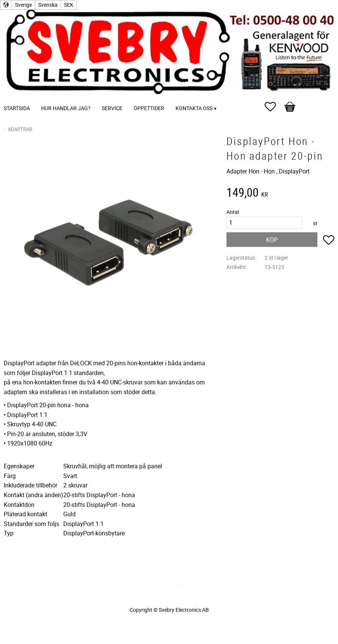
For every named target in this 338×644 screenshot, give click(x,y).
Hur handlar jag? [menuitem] (66, 108)
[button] (274, 107)
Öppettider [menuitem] (149, 108)
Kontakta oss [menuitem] (194, 108)
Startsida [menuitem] (17, 108)
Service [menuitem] (112, 108)
